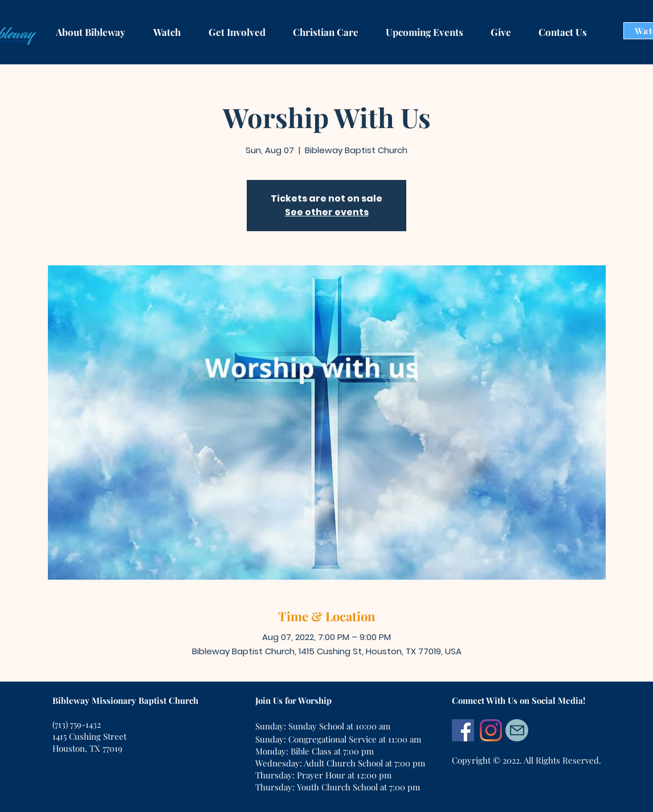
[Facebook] (463, 730)
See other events (327, 212)
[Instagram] (491, 730)
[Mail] (517, 730)
